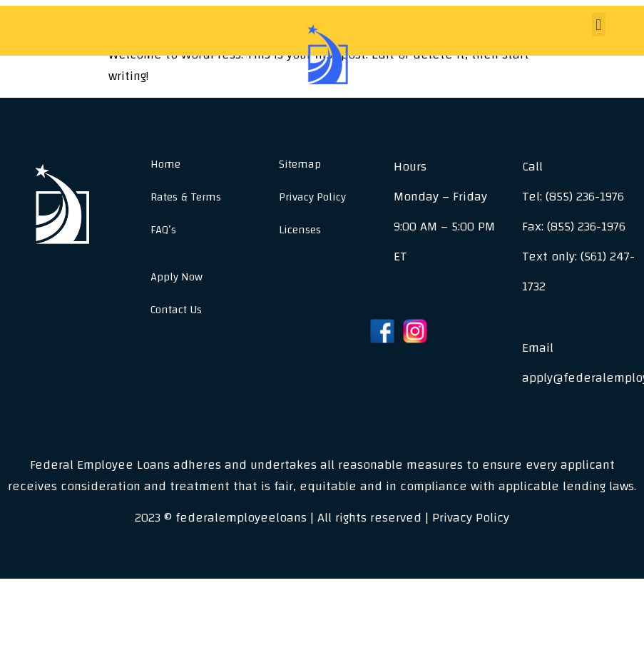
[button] (599, 25)
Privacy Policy (312, 197)
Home (165, 164)
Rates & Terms (186, 197)
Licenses (300, 230)
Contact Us (176, 310)
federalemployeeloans (241, 518)
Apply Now (177, 277)
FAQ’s (163, 230)
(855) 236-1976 (585, 197)
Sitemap (300, 164)
